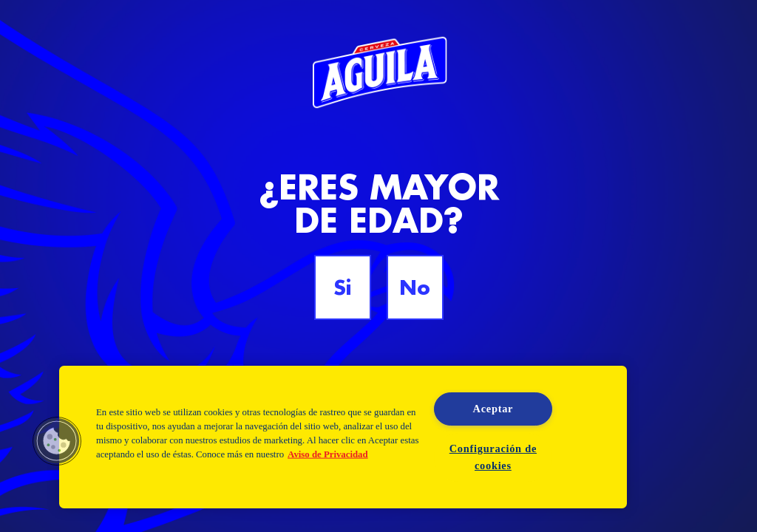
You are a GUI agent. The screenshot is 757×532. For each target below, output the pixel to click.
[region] (343, 437)
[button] (57, 441)
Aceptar (493, 409)
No (415, 287)
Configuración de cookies (493, 457)
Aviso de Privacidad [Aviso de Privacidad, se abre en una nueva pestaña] (328, 454)
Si (342, 287)
